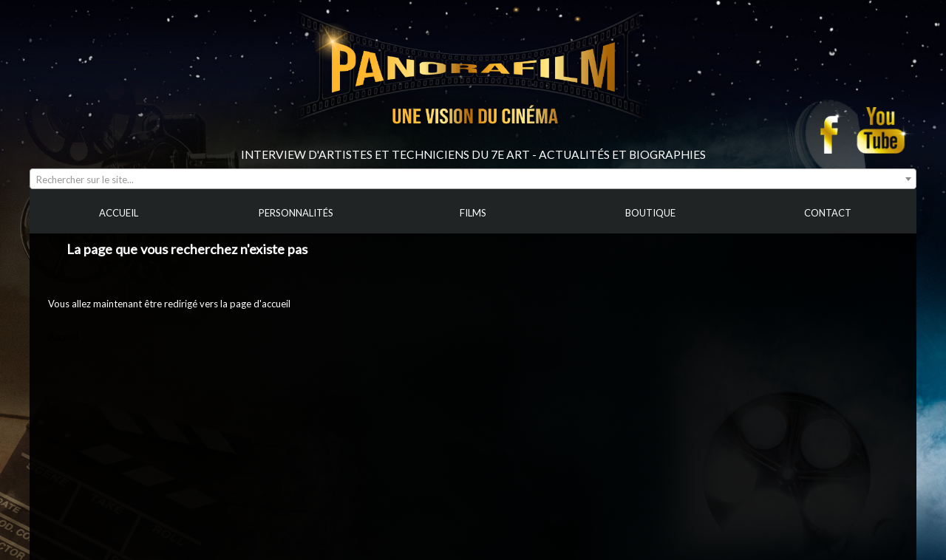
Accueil (63, 337)
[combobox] (473, 179)
